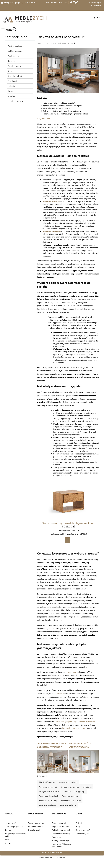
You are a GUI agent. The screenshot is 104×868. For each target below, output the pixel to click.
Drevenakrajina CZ (83, 834)
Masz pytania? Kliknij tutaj (56, 3)
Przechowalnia (35, 830)
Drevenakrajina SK (83, 830)
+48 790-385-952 (30, 3)
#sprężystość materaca (49, 792)
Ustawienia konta (36, 827)
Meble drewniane (15, 51)
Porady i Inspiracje (15, 102)
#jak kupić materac (47, 782)
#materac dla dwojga (70, 787)
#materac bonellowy (71, 796)
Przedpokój (12, 81)
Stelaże (60, 694)
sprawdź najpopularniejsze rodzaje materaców (76, 722)
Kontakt (8, 830)
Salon (10, 71)
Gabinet (11, 91)
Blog (78, 827)
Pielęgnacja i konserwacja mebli (16, 835)
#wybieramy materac (48, 787)
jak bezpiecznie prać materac (75, 728)
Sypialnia (11, 97)
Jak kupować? (10, 823)
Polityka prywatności (61, 830)
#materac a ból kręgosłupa (74, 792)
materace (72, 672)
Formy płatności (59, 823)
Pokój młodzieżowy (16, 46)
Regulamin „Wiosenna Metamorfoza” (61, 846)
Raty (7, 840)
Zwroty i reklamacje (60, 841)
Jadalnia (11, 86)
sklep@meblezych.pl (12, 3)
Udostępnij (42, 776)
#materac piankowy (47, 806)
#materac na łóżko (68, 806)
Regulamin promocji (61, 827)
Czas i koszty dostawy (61, 834)
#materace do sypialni (48, 796)
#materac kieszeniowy (71, 801)
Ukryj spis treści (44, 119)
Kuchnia (11, 61)
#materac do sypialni (68, 782)
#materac (87, 787)
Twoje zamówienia (36, 823)
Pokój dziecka (13, 56)
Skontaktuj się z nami (14, 827)
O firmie (79, 823)
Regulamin (57, 837)
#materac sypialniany (48, 801)
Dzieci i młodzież (15, 76)
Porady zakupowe (15, 66)
